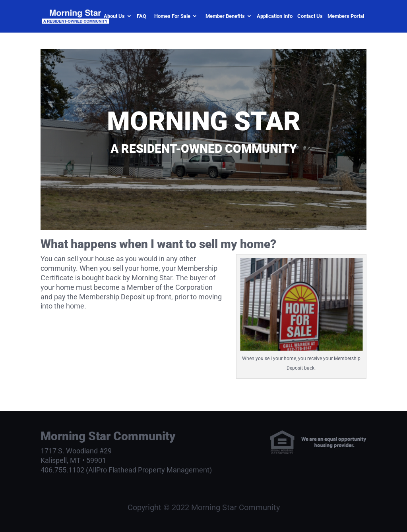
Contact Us (310, 16)
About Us (114, 16)
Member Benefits (225, 16)
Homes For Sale (172, 16)
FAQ (141, 16)
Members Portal (346, 16)
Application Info (275, 16)
